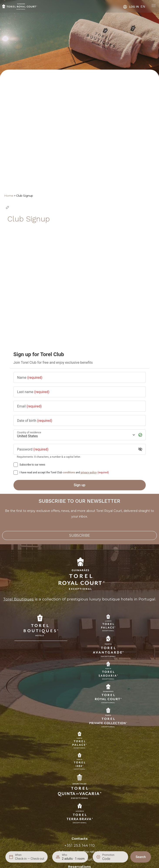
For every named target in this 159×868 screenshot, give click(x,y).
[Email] (80, 406)
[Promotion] (113, 859)
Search (141, 857)
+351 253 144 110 (80, 845)
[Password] (76, 449)
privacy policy (89, 473)
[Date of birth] (80, 420)
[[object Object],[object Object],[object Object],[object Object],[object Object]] (16, 473)
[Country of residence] (76, 435)
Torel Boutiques (18, 599)
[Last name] (80, 392)
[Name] (80, 377)
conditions (69, 473)
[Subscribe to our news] (16, 465)
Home (9, 196)
